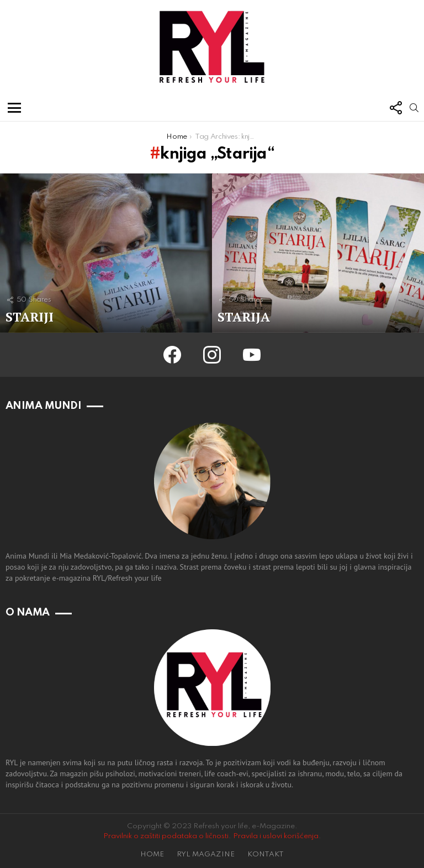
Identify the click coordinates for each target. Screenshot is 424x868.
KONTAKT (266, 854)
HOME (152, 854)
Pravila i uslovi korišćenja (276, 836)
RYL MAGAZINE (206, 854)
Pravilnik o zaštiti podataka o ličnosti (166, 836)
